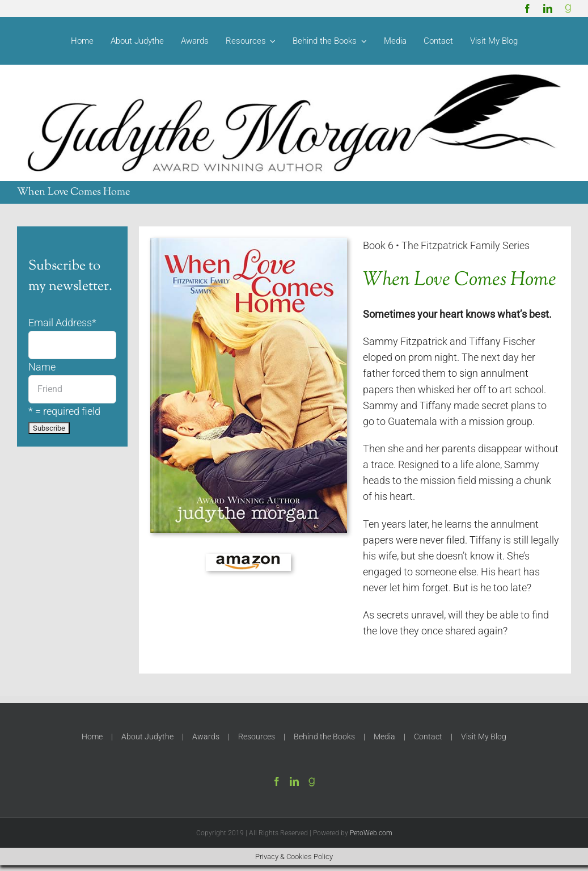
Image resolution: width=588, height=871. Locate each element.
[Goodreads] (568, 9)
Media (384, 737)
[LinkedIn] (294, 781)
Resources (257, 737)
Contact (428, 737)
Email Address (62, 323)
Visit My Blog (484, 737)
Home (92, 737)
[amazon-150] (248, 558)
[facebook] (527, 9)
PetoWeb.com (371, 833)
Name (42, 367)
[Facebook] (277, 781)
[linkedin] (548, 9)
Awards (206, 737)
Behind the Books (324, 737)
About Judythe (147, 737)
